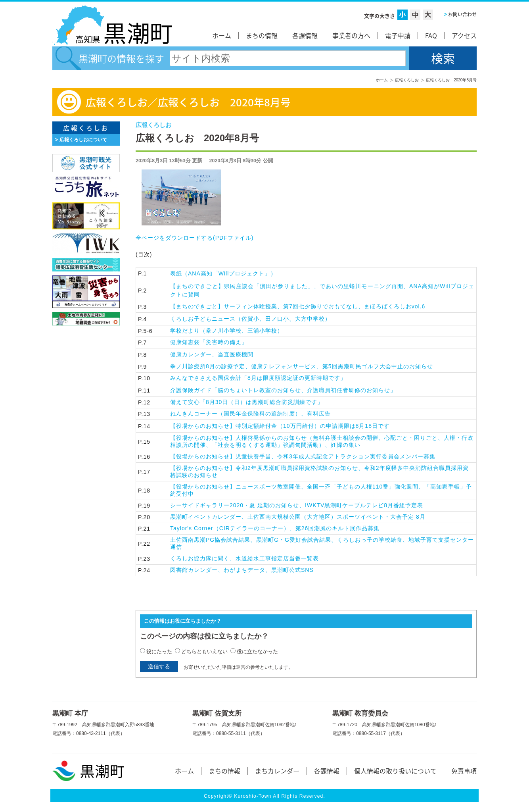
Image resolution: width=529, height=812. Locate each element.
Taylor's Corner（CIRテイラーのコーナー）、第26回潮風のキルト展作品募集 (284, 528)
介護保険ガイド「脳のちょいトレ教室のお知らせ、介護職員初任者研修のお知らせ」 (283, 390)
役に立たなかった (257, 651)
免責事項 (464, 771)
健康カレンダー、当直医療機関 (212, 354)
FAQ (431, 35)
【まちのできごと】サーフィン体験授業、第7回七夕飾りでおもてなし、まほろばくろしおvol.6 (298, 306)
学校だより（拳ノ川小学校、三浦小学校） (227, 331)
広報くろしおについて (83, 140)
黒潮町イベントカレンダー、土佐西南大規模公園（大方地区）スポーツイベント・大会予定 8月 (313, 517)
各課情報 (305, 35)
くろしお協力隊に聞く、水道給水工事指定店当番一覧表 (256, 558)
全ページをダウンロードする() (195, 238)
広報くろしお (407, 80)
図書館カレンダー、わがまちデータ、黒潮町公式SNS (245, 570)
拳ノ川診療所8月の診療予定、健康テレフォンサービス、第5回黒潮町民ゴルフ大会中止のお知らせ (302, 366)
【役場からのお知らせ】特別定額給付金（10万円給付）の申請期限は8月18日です (280, 426)
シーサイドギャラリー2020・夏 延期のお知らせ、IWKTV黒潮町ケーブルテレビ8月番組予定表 (329, 505)
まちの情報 (262, 35)
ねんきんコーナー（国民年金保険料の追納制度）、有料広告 (259, 414)
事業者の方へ (351, 35)
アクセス (464, 35)
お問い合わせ (462, 14)
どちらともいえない (204, 651)
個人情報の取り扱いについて (395, 771)
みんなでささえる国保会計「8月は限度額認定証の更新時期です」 (258, 378)
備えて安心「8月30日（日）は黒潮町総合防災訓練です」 (250, 402)
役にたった (159, 651)
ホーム (222, 35)
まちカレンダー (277, 771)
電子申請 (398, 35)
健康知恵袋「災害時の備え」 (209, 342)
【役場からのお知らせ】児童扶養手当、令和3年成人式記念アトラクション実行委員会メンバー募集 (315, 456)
